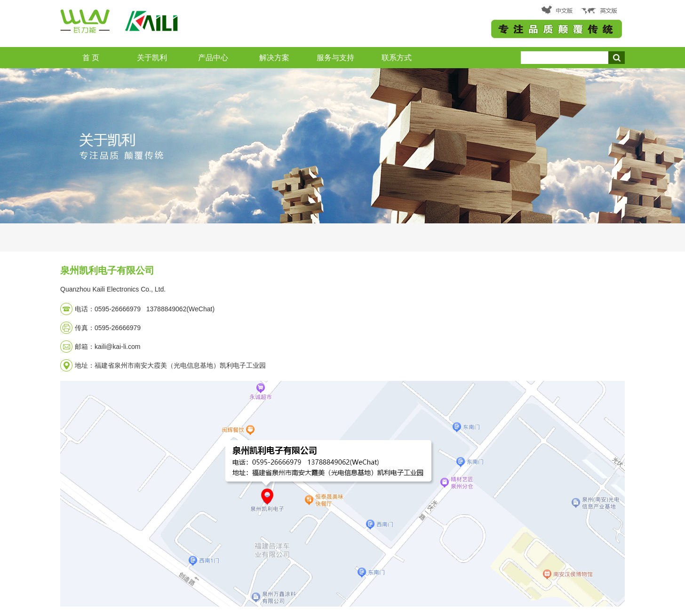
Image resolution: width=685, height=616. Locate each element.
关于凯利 (152, 58)
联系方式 (397, 58)
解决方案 (274, 58)
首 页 (91, 58)
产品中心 (213, 58)
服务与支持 (335, 58)
